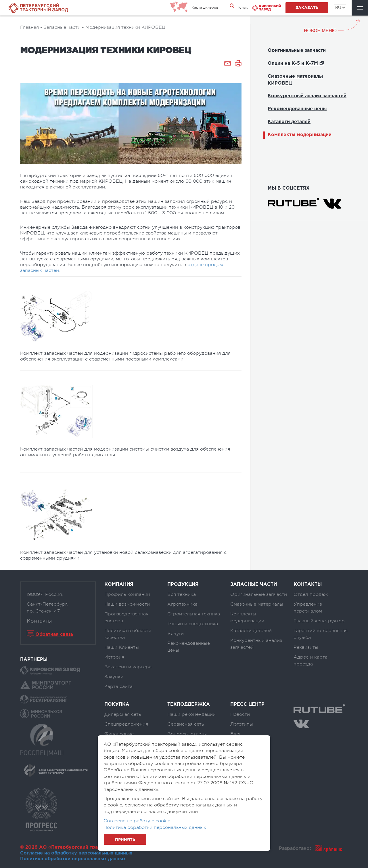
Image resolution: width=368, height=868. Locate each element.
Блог (236, 734)
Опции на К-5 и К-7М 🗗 (296, 63)
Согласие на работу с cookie (137, 821)
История (114, 657)
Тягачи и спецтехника (193, 624)
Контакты (39, 621)
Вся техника (182, 594)
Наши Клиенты (122, 647)
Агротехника (182, 604)
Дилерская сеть (123, 714)
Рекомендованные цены (297, 109)
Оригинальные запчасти (297, 50)
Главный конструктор (319, 621)
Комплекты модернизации (300, 135)
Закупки (114, 677)
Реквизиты (306, 647)
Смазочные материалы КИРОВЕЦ (295, 80)
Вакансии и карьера (128, 667)
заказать (307, 8)
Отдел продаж (311, 594)
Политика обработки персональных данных (73, 859)
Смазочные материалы (257, 604)
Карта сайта (118, 686)
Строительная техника (194, 614)
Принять (125, 840)
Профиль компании (127, 594)
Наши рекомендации (191, 714)
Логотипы (242, 724)
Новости (240, 714)
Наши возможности (127, 604)
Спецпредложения (126, 724)
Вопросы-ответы (187, 734)
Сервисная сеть (186, 724)
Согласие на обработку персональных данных (76, 853)
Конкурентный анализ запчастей (307, 96)
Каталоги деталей (289, 122)
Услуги (176, 634)
